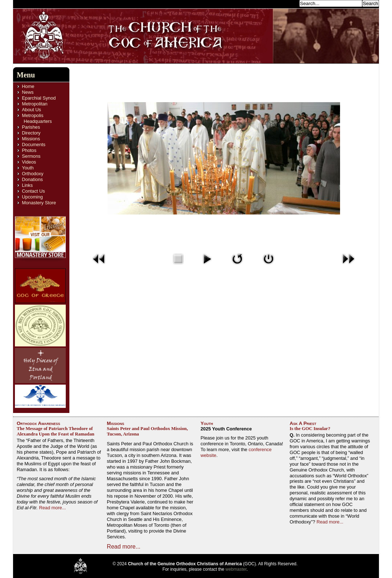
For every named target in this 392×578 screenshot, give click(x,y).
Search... (288, 3)
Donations (32, 179)
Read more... (52, 508)
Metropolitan (35, 104)
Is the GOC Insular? (310, 429)
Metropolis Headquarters (37, 118)
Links (27, 185)
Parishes (31, 127)
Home (28, 86)
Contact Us (33, 191)
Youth (28, 168)
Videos (29, 162)
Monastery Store (39, 203)
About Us (31, 110)
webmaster (236, 569)
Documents (34, 144)
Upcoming (32, 197)
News (28, 92)
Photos (29, 150)
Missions (31, 139)
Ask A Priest (303, 423)
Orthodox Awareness (39, 423)
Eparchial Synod (39, 98)
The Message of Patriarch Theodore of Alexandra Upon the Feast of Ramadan (56, 431)
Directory (31, 133)
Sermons (31, 156)
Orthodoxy (33, 174)
